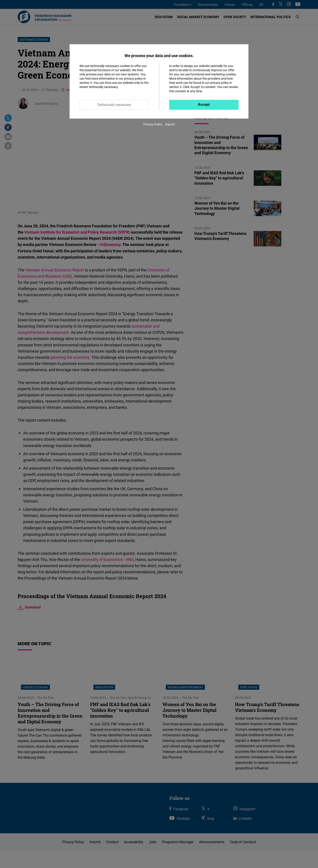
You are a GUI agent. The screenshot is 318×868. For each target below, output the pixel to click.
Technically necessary (114, 105)
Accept (204, 105)
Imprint (170, 124)
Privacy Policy (153, 124)
